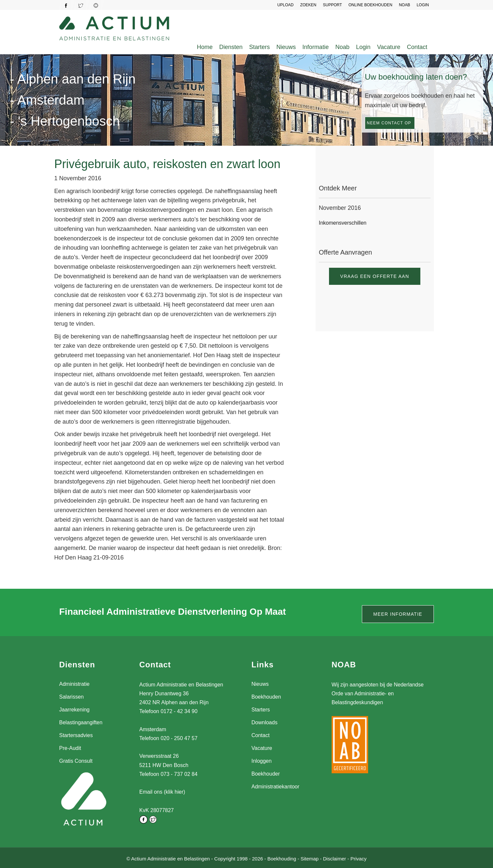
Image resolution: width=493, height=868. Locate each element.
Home (205, 47)
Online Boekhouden (370, 5)
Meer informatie (398, 614)
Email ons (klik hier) (162, 792)
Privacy (358, 858)
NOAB (405, 5)
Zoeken (308, 5)
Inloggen (261, 761)
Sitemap (309, 858)
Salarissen (71, 697)
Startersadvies (76, 735)
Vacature (389, 47)
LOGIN (423, 5)
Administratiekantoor (275, 787)
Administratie (74, 684)
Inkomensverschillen (343, 223)
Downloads (264, 722)
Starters (259, 47)
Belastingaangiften (81, 722)
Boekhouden (266, 697)
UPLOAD (285, 5)
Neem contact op (389, 123)
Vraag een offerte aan (375, 276)
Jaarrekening (74, 710)
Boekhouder (266, 774)
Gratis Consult (76, 761)
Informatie (316, 47)
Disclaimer (335, 858)
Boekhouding (282, 858)
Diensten (231, 47)
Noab (342, 47)
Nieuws (286, 47)
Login (363, 47)
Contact (417, 47)
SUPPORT (332, 5)
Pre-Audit (70, 748)
